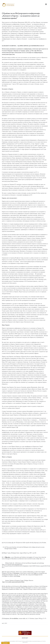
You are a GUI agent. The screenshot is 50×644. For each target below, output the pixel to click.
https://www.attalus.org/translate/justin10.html (13, 582)
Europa (18, 576)
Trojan (35, 573)
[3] (40, 415)
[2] (32, 371)
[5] (11, 466)
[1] (8, 339)
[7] (19, 493)
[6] (45, 474)
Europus (36, 575)
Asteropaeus (16, 573)
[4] (17, 427)
